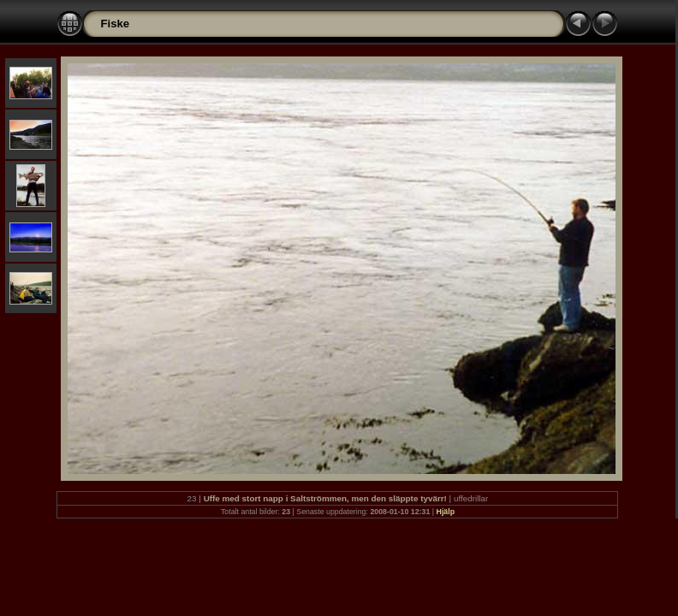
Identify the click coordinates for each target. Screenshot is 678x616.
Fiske (115, 24)
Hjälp (446, 512)
